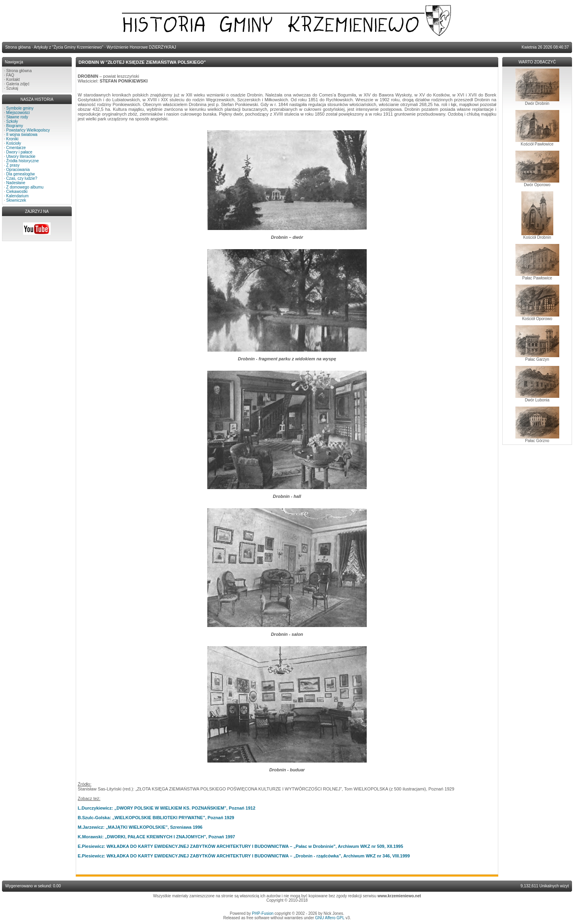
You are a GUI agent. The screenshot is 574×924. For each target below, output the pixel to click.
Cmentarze (16, 148)
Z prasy (13, 165)
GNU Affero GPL (330, 918)
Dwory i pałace (20, 152)
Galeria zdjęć (18, 84)
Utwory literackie (21, 156)
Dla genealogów (21, 174)
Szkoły (12, 121)
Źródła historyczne (23, 161)
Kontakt (13, 80)
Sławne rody (17, 117)
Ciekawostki (17, 192)
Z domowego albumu (25, 187)
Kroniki (13, 139)
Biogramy (15, 126)
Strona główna (19, 71)
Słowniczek (16, 200)
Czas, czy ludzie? (22, 178)
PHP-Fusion (263, 913)
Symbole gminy (20, 108)
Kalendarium (18, 196)
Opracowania (18, 170)
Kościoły (14, 143)
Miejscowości (18, 113)
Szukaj (12, 88)
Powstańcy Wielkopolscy (28, 130)
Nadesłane (16, 183)
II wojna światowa (22, 135)
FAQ (10, 75)
